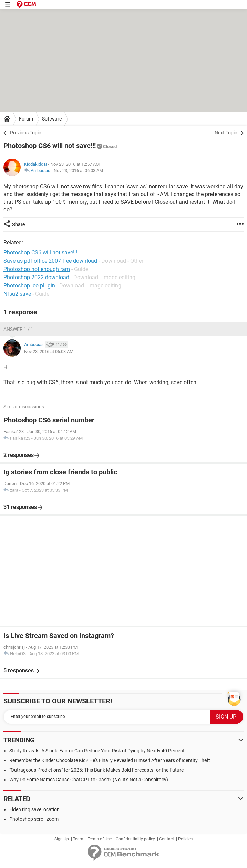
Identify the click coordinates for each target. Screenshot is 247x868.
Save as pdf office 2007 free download (50, 261)
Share (19, 224)
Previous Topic (25, 133)
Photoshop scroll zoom (34, 819)
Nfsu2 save (17, 294)
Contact (167, 839)
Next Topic (226, 133)
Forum (26, 119)
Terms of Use (100, 839)
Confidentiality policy (135, 839)
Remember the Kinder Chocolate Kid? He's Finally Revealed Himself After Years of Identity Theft (110, 760)
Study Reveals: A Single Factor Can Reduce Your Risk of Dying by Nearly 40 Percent (97, 751)
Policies (185, 839)
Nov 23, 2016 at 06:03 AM (78, 171)
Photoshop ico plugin (29, 286)
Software (52, 119)
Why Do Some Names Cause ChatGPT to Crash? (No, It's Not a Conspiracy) (89, 780)
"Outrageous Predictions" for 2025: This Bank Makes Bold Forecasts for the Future (96, 770)
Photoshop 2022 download (36, 277)
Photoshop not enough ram (37, 269)
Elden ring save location (34, 809)
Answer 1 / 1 (18, 329)
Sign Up (62, 839)
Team (78, 839)
